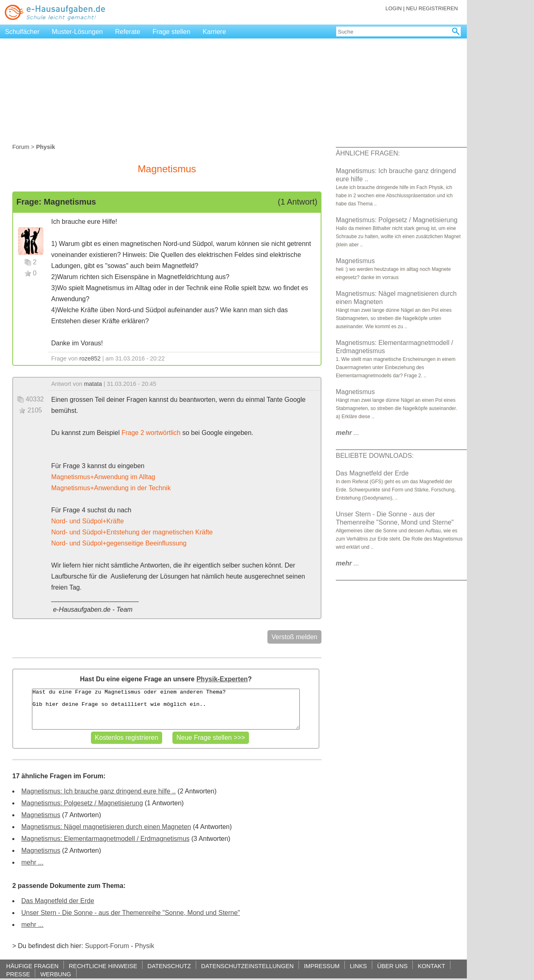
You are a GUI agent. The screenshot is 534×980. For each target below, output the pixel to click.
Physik (144, 946)
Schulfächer (22, 32)
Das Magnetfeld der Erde (58, 901)
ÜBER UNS (392, 966)
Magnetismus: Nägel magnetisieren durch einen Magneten (106, 827)
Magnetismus (41, 815)
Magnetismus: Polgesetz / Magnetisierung (82, 803)
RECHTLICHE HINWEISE (103, 966)
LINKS (358, 966)
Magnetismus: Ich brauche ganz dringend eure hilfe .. (98, 791)
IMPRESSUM (322, 966)
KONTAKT (431, 966)
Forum (21, 147)
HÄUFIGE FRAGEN (32, 966)
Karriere (214, 32)
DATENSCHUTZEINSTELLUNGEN (247, 966)
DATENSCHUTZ (169, 966)
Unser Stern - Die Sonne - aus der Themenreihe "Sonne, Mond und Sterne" (131, 913)
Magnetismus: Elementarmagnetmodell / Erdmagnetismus (105, 839)
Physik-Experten (222, 679)
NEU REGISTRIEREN (432, 8)
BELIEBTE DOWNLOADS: (375, 456)
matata (93, 384)
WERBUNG (55, 974)
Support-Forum (107, 946)
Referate (128, 32)
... (347, 433)
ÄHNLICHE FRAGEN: (368, 153)
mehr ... (32, 862)
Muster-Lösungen (78, 32)
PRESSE (18, 974)
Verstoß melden (294, 637)
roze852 (90, 358)
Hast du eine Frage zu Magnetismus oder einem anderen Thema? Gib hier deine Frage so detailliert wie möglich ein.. (166, 709)
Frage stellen (171, 32)
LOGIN (394, 8)
